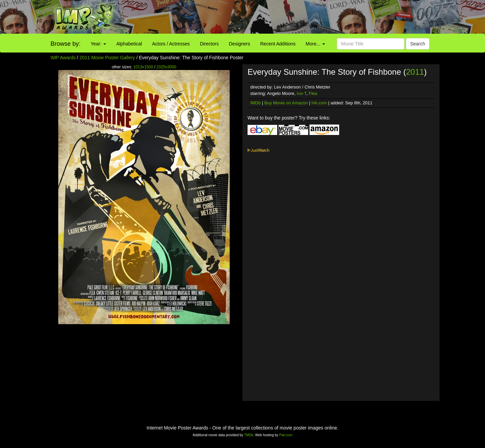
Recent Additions (278, 44)
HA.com (319, 103)
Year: (98, 44)
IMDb (255, 103)
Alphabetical (129, 44)
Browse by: (66, 44)
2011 (415, 72)
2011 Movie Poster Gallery (107, 58)
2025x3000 (167, 67)
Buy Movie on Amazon (286, 103)
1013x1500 (143, 67)
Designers (239, 44)
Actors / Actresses (171, 44)
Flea (313, 93)
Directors (209, 44)
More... (315, 44)
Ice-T (301, 93)
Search (418, 44)
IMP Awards (63, 58)
